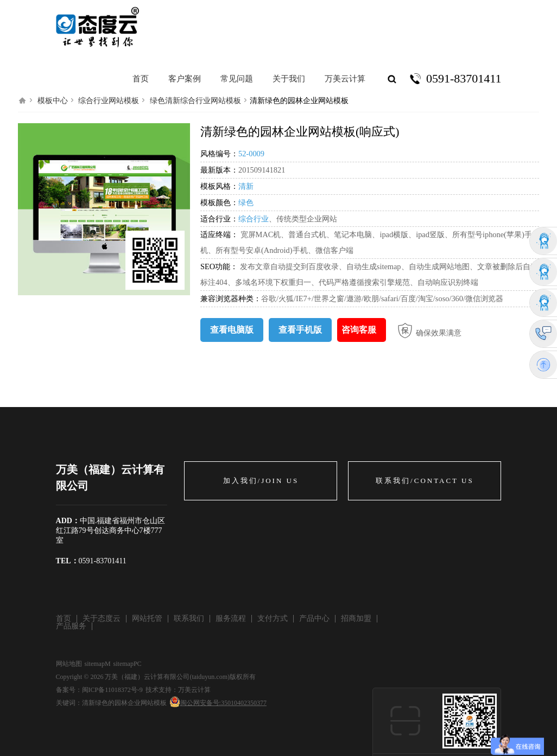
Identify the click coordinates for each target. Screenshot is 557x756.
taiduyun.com (210, 677)
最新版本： (219, 170)
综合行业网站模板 (109, 101)
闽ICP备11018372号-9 (112, 690)
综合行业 (254, 219)
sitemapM (98, 664)
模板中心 (53, 101)
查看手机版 (300, 330)
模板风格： (219, 186)
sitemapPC (128, 664)
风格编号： (219, 154)
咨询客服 (359, 330)
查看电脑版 (232, 330)
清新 (246, 186)
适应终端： (219, 234)
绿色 (246, 202)
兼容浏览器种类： (231, 298)
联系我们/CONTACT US (425, 481)
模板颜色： (219, 202)
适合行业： (219, 219)
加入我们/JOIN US (261, 481)
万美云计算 (194, 690)
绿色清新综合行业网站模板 (195, 101)
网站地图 (69, 664)
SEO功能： (220, 266)
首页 (141, 79)
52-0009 (251, 154)
